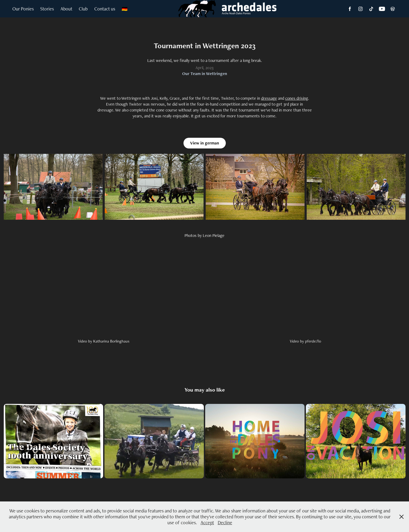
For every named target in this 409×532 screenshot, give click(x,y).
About (66, 9)
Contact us (105, 9)
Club (83, 9)
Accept (207, 522)
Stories (47, 9)
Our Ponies (23, 9)
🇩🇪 (125, 9)
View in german (205, 143)
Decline (225, 522)
